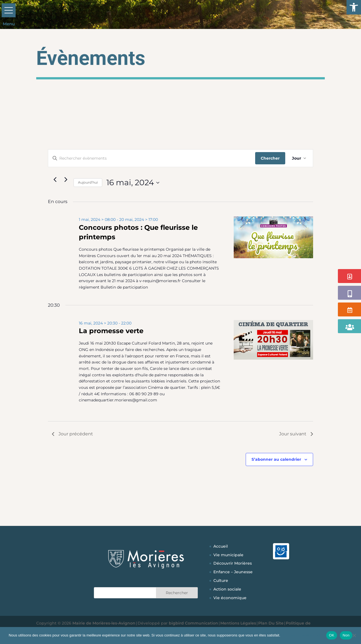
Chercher (270, 158)
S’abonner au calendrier (276, 459)
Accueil (221, 546)
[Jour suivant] (66, 179)
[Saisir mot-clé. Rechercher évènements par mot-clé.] (152, 158)
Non (346, 635)
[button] (354, 7)
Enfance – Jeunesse (233, 572)
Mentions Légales (238, 623)
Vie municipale (228, 555)
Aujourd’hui (88, 182)
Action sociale (227, 589)
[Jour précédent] (55, 179)
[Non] (354, 635)
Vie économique (230, 598)
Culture (221, 580)
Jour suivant (296, 434)
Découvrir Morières (233, 563)
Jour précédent (72, 434)
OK (332, 635)
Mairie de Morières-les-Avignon (104, 623)
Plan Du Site (271, 623)
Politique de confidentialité (302, 635)
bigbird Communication (193, 623)
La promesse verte (111, 331)
